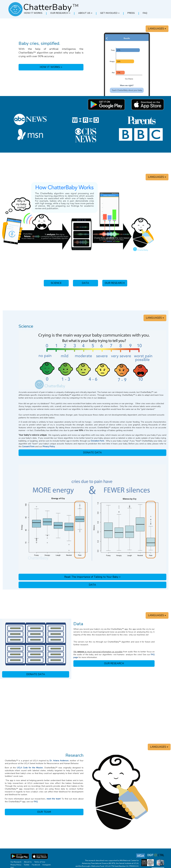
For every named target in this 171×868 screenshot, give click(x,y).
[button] (60, 13)
